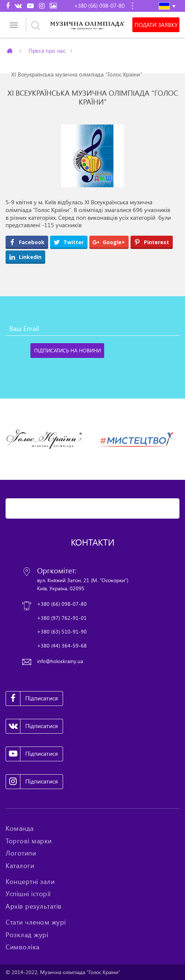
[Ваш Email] (92, 328)
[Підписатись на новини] (67, 351)
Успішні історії (28, 894)
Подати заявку (156, 25)
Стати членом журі (36, 922)
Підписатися (32, 699)
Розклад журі (27, 935)
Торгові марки (29, 841)
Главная (10, 51)
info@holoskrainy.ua (60, 661)
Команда (20, 828)
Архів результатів (34, 906)
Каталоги (20, 865)
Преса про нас (47, 50)
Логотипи (21, 853)
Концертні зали (30, 881)
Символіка (23, 947)
